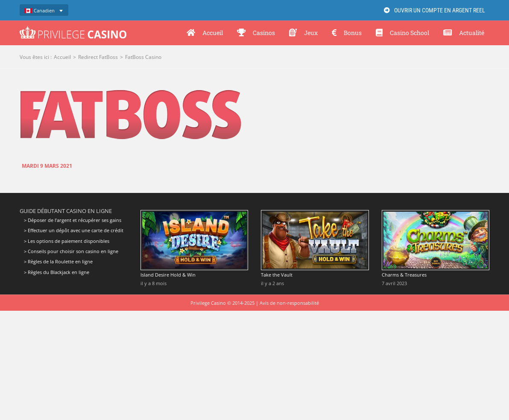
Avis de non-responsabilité (289, 303)
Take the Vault (277, 275)
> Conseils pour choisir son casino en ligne (71, 251)
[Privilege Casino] (73, 29)
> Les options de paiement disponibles (67, 241)
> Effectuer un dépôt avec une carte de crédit (74, 230)
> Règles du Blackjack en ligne (57, 272)
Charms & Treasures (404, 275)
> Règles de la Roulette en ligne (58, 261)
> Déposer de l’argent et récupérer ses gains (73, 220)
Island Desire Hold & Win (168, 275)
